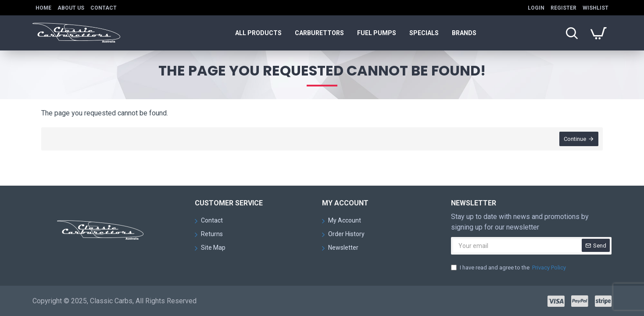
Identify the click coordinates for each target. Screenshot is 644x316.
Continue (575, 139)
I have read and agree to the (509, 268)
